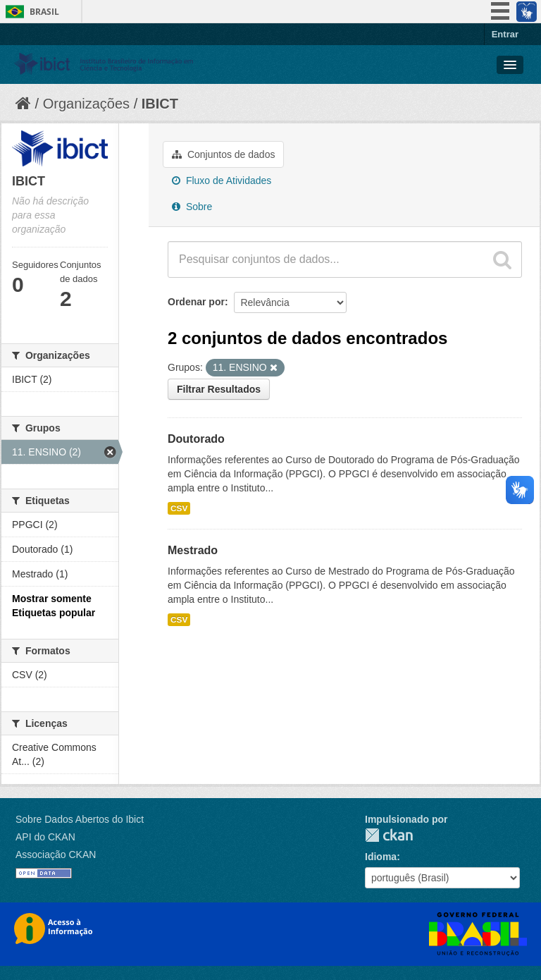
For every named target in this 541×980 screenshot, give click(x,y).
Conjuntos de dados (223, 154)
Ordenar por (196, 302)
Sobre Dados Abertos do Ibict (80, 819)
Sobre (192, 207)
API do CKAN (45, 837)
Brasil (44, 12)
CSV (179, 508)
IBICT (160, 104)
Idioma (381, 857)
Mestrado (193, 550)
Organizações (86, 104)
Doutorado (196, 439)
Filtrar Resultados (219, 389)
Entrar (505, 34)
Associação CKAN (56, 855)
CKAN (389, 835)
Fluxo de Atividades (222, 180)
